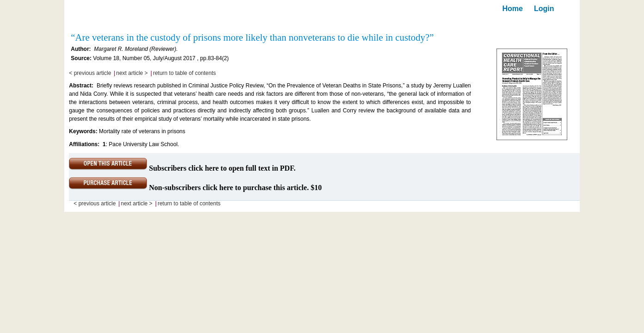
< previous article (90, 73)
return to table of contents (184, 73)
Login (544, 9)
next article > (132, 73)
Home (513, 9)
